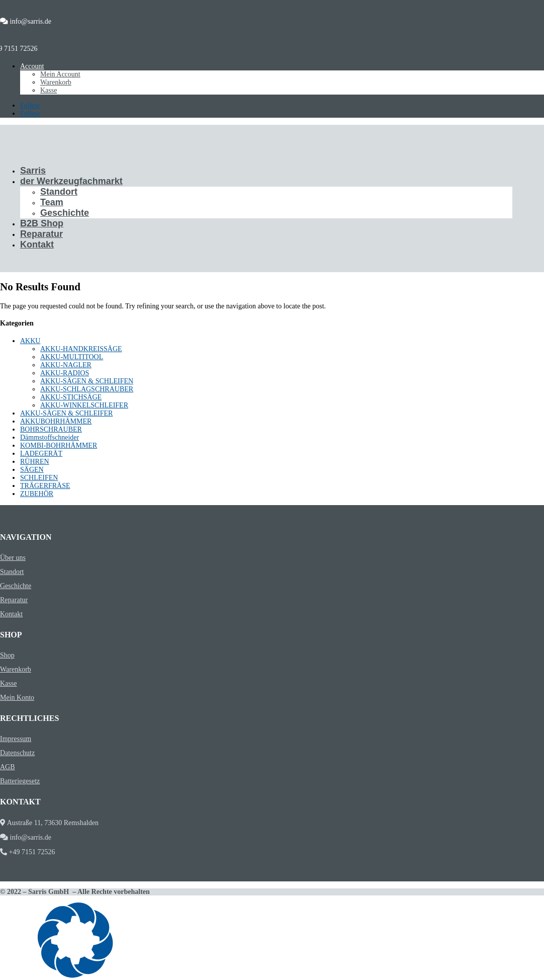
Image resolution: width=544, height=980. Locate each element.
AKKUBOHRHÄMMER (56, 421)
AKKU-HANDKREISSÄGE (81, 349)
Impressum (16, 739)
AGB (8, 767)
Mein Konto (17, 698)
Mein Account (60, 74)
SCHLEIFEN (39, 478)
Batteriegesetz (20, 781)
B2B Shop (42, 223)
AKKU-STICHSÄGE (71, 397)
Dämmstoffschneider (50, 437)
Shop (7, 655)
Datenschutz (17, 753)
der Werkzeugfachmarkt (71, 181)
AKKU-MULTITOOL (72, 357)
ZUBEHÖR (37, 494)
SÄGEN (32, 470)
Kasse (49, 90)
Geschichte (65, 213)
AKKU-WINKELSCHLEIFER (84, 405)
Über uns (13, 558)
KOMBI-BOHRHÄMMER (59, 445)
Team (52, 202)
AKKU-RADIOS (65, 373)
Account (32, 66)
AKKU (30, 341)
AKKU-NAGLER (66, 365)
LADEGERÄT (41, 454)
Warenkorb (56, 82)
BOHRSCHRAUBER (51, 429)
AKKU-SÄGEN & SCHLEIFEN (87, 381)
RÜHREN (35, 462)
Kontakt (37, 244)
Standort (59, 192)
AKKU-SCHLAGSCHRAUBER (87, 389)
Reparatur (41, 234)
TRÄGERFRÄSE (45, 486)
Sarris (33, 171)
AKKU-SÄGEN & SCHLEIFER (66, 413)
